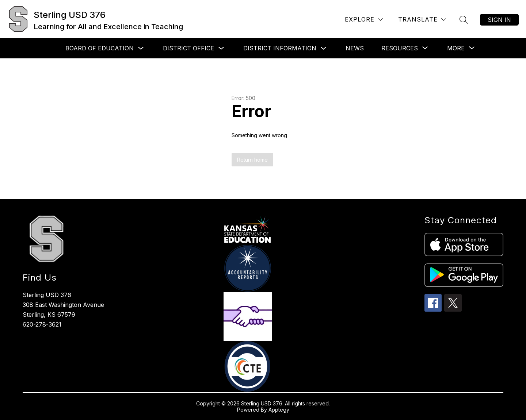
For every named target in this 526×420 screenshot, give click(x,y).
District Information (280, 48)
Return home (252, 160)
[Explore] (364, 20)
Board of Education (100, 48)
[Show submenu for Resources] (400, 48)
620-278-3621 (42, 324)
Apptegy (279, 410)
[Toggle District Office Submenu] (221, 48)
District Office (188, 48)
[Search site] (464, 20)
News (355, 48)
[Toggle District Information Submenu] (324, 48)
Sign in (499, 20)
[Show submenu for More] (456, 48)
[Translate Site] (422, 20)
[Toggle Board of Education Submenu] (141, 48)
